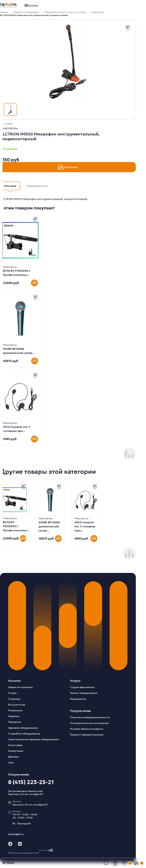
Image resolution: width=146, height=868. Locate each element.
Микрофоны (98, 12)
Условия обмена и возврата (87, 729)
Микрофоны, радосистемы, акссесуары (65, 12)
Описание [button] (10, 186)
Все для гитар (17, 705)
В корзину (68, 167)
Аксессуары (15, 745)
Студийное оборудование (24, 734)
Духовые (14, 757)
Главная (4, 12)
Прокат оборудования (84, 693)
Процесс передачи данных (87, 735)
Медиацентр (78, 699)
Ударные (14, 716)
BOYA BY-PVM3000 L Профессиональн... (88, 526)
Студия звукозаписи (82, 687)
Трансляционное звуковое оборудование (34, 739)
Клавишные (15, 710)
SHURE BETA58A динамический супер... (14, 526)
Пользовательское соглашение (89, 723)
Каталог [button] (31, 5)
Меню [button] (8, 863)
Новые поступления (20, 687)
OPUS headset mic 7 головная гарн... (49, 526)
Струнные (14, 699)
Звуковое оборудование (26, 12)
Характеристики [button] (37, 186)
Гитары (12, 693)
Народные (15, 722)
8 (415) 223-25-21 (31, 782)
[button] (106, 863)
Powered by (46, 850)
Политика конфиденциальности (90, 717)
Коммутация (16, 751)
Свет (11, 763)
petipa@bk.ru (16, 834)
